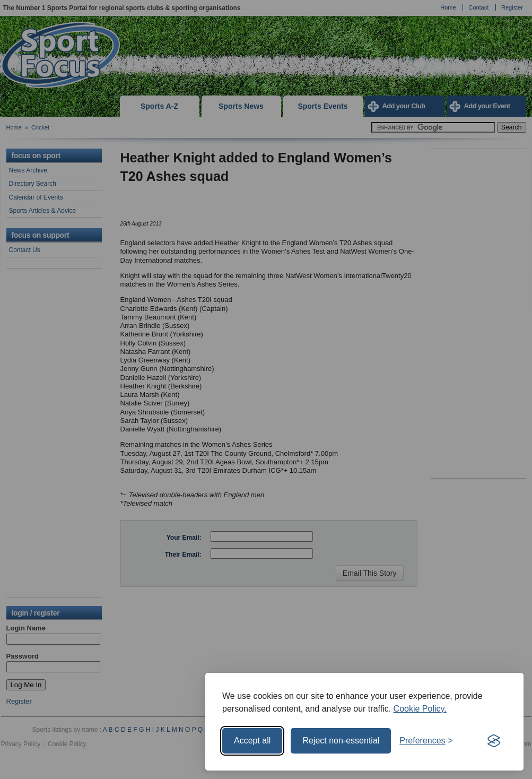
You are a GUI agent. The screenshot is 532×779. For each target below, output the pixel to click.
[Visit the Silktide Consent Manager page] (494, 741)
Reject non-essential (341, 741)
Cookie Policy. (420, 709)
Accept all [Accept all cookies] (252, 741)
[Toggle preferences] (426, 741)
